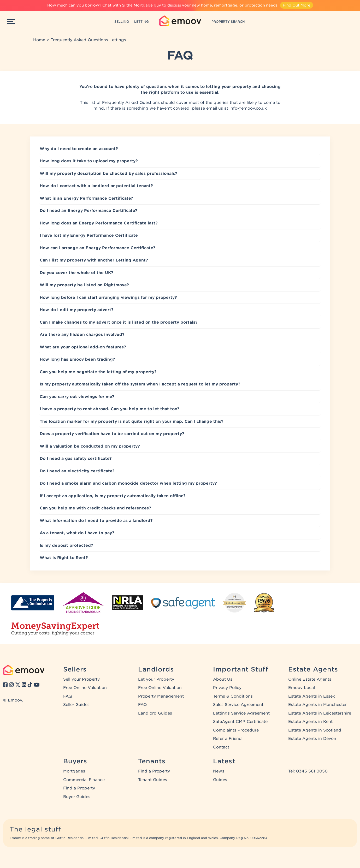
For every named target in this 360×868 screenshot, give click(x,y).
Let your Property (156, 679)
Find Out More (297, 5)
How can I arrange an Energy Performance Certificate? (98, 248)
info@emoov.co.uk (248, 108)
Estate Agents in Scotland (315, 730)
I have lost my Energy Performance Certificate (89, 235)
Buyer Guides (77, 797)
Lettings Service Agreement (241, 713)
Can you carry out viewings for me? (77, 397)
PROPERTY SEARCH (228, 22)
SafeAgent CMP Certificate (240, 722)
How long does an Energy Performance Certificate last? (99, 223)
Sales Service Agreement (238, 705)
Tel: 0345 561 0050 (308, 771)
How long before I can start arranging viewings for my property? (108, 298)
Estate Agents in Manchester (317, 705)
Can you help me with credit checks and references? (95, 508)
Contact (221, 747)
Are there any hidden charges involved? (82, 335)
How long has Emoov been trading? (77, 359)
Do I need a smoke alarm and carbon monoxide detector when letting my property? (128, 483)
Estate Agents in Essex (312, 696)
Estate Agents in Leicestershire (320, 713)
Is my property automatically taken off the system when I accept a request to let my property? (140, 384)
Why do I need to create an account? (79, 149)
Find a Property (79, 788)
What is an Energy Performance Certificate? (86, 198)
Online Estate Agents (310, 679)
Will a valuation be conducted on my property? (90, 446)
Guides (220, 780)
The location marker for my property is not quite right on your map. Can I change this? (132, 421)
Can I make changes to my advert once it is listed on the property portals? (119, 322)
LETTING (141, 22)
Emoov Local (302, 688)
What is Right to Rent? (64, 558)
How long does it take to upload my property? (89, 161)
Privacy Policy (227, 688)
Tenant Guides (153, 780)
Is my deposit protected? (66, 545)
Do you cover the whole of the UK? (76, 273)
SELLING (122, 22)
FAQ (67, 696)
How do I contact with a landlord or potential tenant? (96, 186)
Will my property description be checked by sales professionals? (108, 174)
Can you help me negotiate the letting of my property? (98, 372)
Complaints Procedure (236, 730)
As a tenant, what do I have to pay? (77, 533)
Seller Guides (76, 705)
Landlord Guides (155, 713)
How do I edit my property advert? (77, 310)
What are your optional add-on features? (83, 347)
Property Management (161, 696)
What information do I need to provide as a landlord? (96, 521)
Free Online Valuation (85, 688)
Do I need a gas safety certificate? (76, 459)
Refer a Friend (227, 739)
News (219, 771)
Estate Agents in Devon (312, 739)
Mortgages (74, 771)
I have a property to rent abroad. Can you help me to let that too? (110, 409)
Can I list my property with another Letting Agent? (94, 260)
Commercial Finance (84, 780)
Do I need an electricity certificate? (77, 471)
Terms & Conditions (233, 696)
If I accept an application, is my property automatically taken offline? (113, 496)
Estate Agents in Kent (310, 722)
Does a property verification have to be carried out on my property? (112, 434)
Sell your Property (81, 679)
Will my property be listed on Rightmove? (84, 285)
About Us (223, 679)
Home (39, 40)
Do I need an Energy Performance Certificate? (88, 211)
